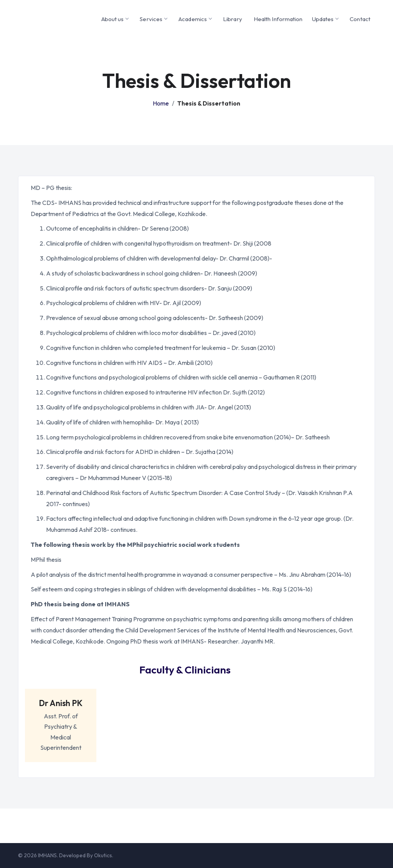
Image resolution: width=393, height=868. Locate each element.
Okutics (103, 855)
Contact (360, 19)
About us (115, 19)
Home (161, 103)
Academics (195, 19)
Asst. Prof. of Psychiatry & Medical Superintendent (61, 721)
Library (233, 19)
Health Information (278, 19)
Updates (325, 19)
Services (153, 19)
